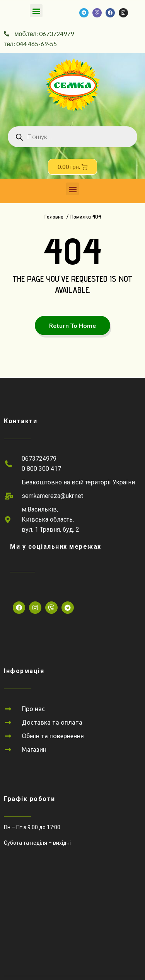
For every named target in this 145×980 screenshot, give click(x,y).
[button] (36, 11)
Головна (54, 217)
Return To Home (72, 325)
